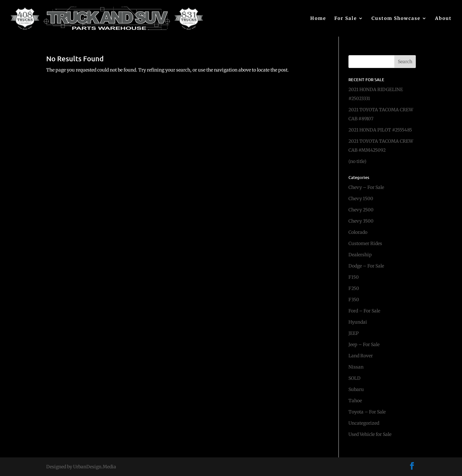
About (443, 19)
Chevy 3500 (361, 221)
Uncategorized (364, 423)
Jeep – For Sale (364, 344)
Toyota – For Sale (367, 412)
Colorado (358, 232)
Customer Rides (365, 243)
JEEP (354, 333)
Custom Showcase (396, 19)
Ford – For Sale (364, 311)
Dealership (360, 255)
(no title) (357, 161)
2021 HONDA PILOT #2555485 (380, 130)
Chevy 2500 (361, 210)
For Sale (346, 19)
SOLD (355, 378)
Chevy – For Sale (366, 187)
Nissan (356, 367)
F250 (354, 288)
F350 (354, 300)
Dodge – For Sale (366, 266)
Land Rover (361, 356)
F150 (354, 277)
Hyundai (358, 322)
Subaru (356, 389)
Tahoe (355, 401)
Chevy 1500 (361, 199)
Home (318, 19)
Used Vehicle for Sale (370, 434)
